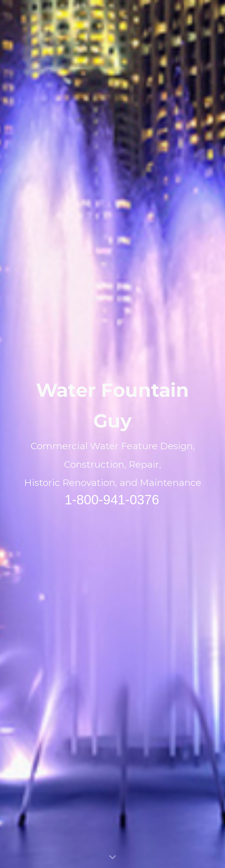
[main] (112, 434)
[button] (112, 857)
